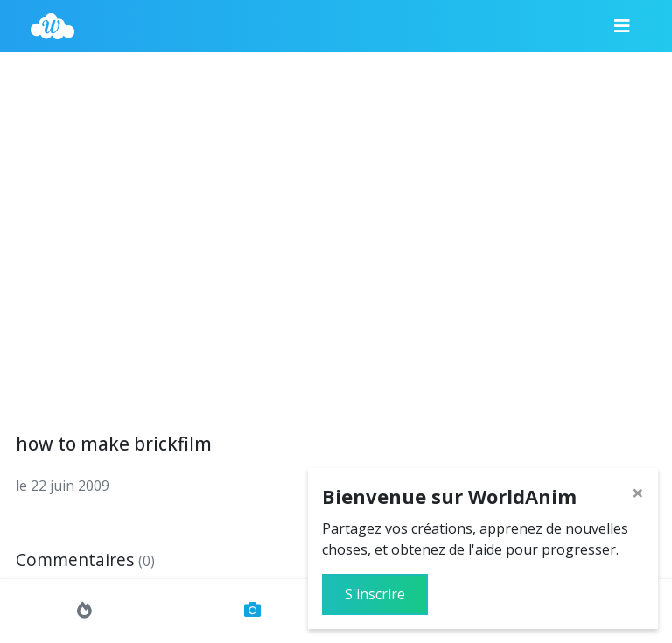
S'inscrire (375, 594)
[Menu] (622, 26)
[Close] (638, 493)
